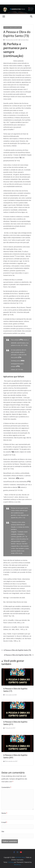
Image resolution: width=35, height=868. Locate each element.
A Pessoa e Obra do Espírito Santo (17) (15, 690)
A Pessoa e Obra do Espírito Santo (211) (15, 723)
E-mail (4, 822)
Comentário (6, 787)
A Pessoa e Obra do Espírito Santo (13, 28)
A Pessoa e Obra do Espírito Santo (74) (19, 655)
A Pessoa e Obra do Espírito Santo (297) (15, 756)
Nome (4, 813)
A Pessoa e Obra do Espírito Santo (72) (16, 650)
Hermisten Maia (24, 40)
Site (3, 832)
